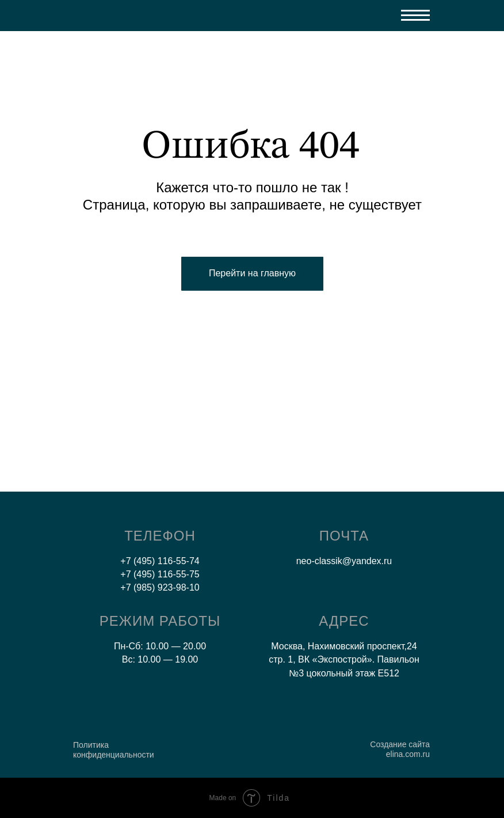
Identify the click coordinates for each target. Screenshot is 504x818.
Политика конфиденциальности (114, 750)
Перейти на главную (252, 273)
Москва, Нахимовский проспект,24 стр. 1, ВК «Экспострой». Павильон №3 (344, 659)
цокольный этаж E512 (353, 673)
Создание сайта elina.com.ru (400, 749)
